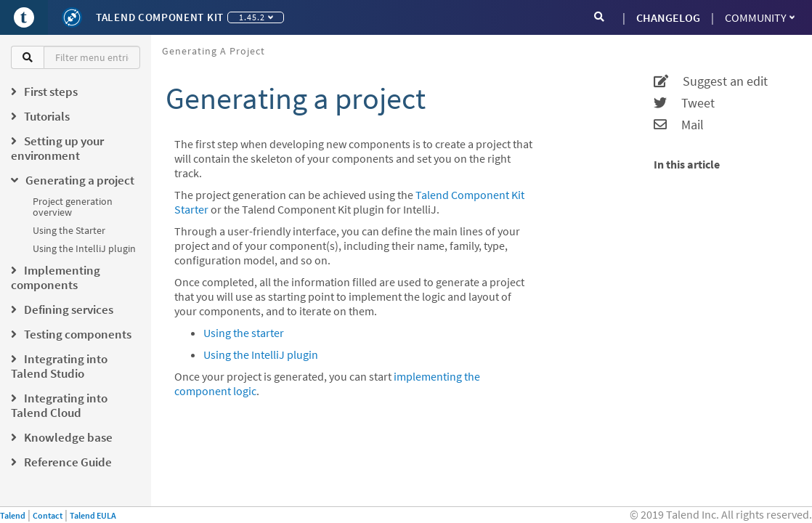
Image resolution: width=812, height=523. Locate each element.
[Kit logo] (72, 17)
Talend (13, 515)
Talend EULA (93, 515)
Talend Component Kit (160, 17)
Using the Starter (69, 230)
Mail (679, 125)
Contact (48, 515)
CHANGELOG (668, 17)
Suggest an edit (711, 81)
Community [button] (760, 17)
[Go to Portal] (24, 17)
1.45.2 (256, 17)
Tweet (684, 103)
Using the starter (244, 333)
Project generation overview (73, 207)
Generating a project (214, 51)
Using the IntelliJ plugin (84, 248)
